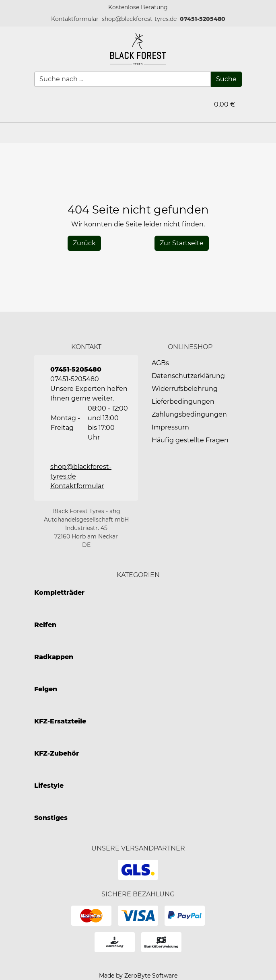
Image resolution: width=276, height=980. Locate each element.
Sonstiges (51, 818)
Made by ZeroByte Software (138, 976)
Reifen (45, 625)
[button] (75, 19)
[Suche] (226, 79)
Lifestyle (49, 786)
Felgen (46, 689)
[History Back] (84, 243)
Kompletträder (59, 593)
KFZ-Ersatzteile (60, 721)
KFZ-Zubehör (57, 753)
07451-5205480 (203, 19)
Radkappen (54, 657)
